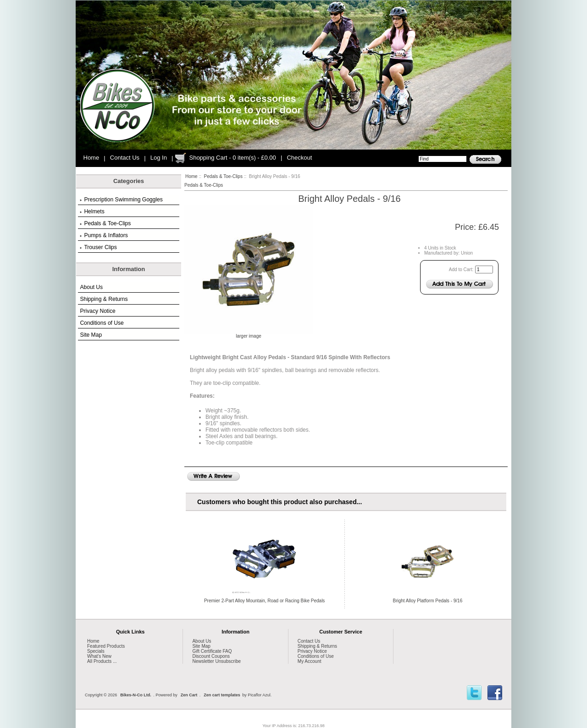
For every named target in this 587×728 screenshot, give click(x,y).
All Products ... (102, 661)
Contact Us (125, 158)
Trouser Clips (98, 247)
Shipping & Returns (104, 299)
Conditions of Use (102, 323)
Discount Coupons (211, 656)
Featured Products (106, 646)
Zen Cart (189, 695)
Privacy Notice (97, 311)
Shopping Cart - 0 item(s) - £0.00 (232, 158)
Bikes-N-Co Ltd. (136, 695)
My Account (310, 661)
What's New (99, 656)
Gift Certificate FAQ (212, 651)
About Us (91, 287)
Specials (96, 651)
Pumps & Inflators (104, 235)
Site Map (91, 335)
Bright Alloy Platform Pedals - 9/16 (427, 601)
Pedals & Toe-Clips (223, 176)
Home (91, 158)
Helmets (92, 211)
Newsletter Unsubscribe (216, 661)
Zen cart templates (222, 695)
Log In (159, 158)
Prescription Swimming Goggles (121, 200)
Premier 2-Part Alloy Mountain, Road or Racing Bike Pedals (264, 601)
